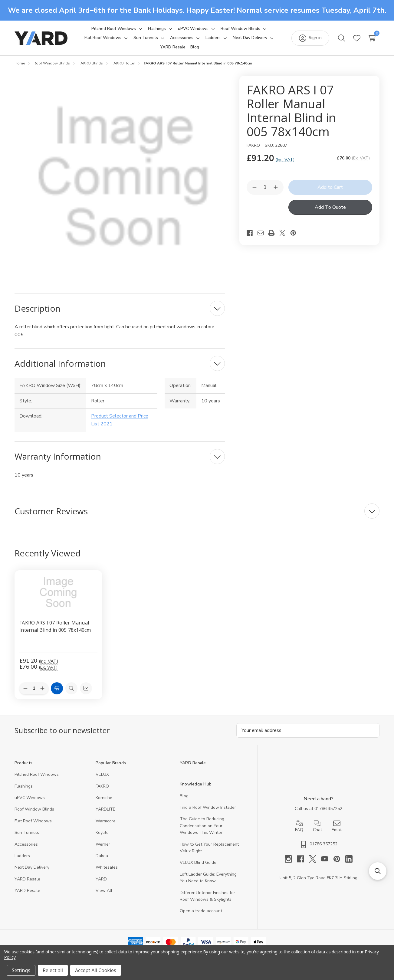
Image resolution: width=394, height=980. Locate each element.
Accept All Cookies (96, 970)
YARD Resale (27, 879)
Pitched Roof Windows (37, 775)
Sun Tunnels (27, 833)
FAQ (299, 826)
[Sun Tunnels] (146, 38)
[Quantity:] (34, 688)
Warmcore (106, 821)
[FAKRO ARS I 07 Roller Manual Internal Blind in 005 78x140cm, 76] (58, 592)
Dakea (102, 856)
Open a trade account (201, 911)
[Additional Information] (120, 363)
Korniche (104, 798)
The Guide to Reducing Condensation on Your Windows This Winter (202, 826)
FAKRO (102, 786)
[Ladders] (213, 38)
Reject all (53, 970)
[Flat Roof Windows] (103, 38)
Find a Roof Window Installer (208, 807)
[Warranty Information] (120, 457)
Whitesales (107, 868)
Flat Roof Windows (33, 821)
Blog (184, 796)
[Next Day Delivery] (250, 38)
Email (337, 826)
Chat (317, 826)
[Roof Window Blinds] (240, 29)
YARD (101, 879)
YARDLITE (105, 810)
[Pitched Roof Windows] (114, 29)
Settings (21, 970)
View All (104, 891)
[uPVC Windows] (193, 29)
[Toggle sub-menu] (140, 29)
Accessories (26, 844)
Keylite (102, 833)
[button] (378, 871)
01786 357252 (328, 809)
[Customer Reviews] (197, 511)
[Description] (120, 308)
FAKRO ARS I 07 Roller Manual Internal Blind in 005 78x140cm (55, 626)
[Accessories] (182, 38)
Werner (103, 844)
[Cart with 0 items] (372, 38)
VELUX (102, 775)
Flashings (24, 786)
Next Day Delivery (32, 868)
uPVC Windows (30, 798)
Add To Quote (330, 207)
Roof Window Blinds (34, 810)
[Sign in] (310, 38)
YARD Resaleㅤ (27, 891)
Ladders (22, 856)
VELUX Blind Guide (198, 863)
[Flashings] (157, 29)
